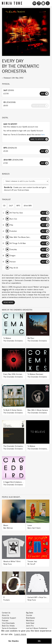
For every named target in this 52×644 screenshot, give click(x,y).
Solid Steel (30, 623)
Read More (8, 302)
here (43, 135)
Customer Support (9, 618)
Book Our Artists (8, 626)
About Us (5, 615)
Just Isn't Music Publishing (37, 628)
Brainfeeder (31, 618)
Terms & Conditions (10, 628)
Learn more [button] (20, 634)
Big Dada (30, 613)
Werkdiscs (30, 621)
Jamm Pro (30, 626)
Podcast (5, 621)
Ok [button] (39, 641)
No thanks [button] (14, 641)
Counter (29, 615)
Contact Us (6, 613)
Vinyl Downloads (8, 623)
